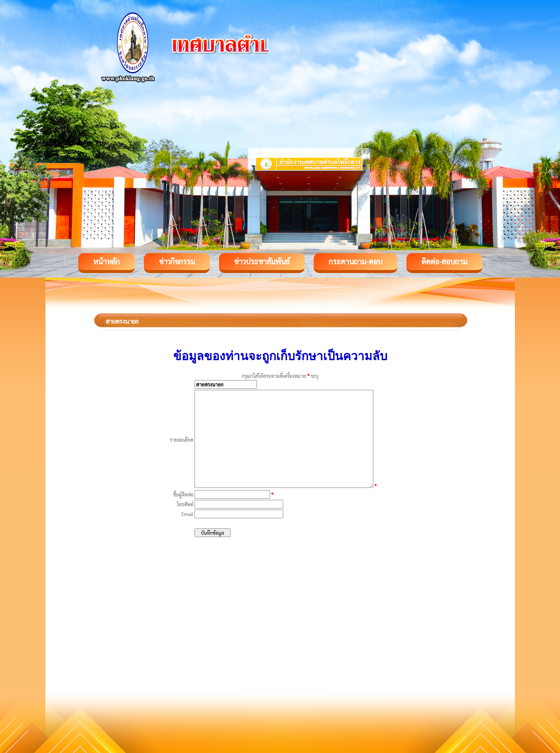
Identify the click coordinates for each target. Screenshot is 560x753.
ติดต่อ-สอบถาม (444, 261)
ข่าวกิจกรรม (177, 261)
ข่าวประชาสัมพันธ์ (262, 261)
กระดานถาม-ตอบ (355, 261)
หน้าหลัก (106, 261)
